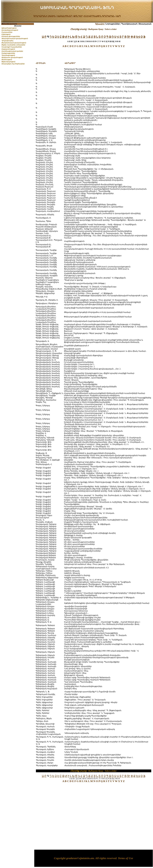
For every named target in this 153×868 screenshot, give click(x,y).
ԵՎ (138, 37)
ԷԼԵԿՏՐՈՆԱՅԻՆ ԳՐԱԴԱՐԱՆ (99, 16)
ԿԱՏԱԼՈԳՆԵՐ (65, 16)
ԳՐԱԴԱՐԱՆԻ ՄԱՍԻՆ (44, 16)
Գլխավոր (100, 24)
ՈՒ (128, 37)
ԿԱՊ (118, 16)
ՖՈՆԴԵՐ (78, 16)
